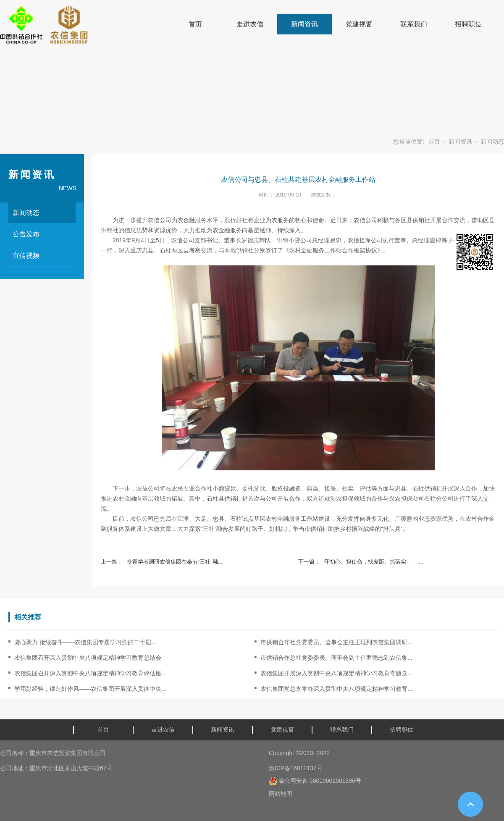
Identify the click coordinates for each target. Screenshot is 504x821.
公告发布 (26, 234)
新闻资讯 (304, 24)
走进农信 (250, 24)
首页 (195, 24)
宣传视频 (26, 256)
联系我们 (414, 24)
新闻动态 (492, 142)
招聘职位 (468, 24)
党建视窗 (359, 24)
